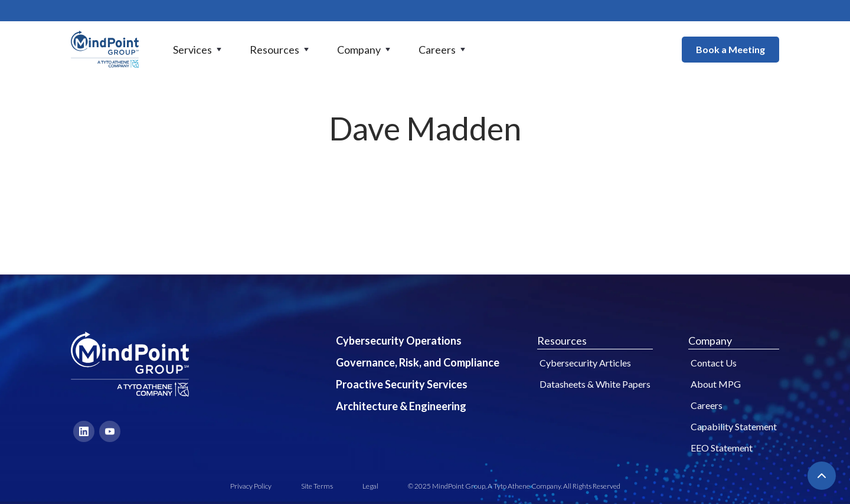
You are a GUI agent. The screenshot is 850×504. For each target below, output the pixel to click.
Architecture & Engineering (401, 406)
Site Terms (317, 486)
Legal (370, 486)
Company (710, 341)
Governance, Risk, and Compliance (418, 362)
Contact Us (714, 363)
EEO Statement (722, 448)
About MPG (716, 384)
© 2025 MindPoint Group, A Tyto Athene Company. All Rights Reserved (514, 486)
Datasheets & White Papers (595, 384)
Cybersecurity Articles (585, 363)
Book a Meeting (730, 49)
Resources (562, 341)
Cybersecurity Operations (399, 341)
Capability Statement (734, 426)
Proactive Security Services (402, 384)
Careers (707, 405)
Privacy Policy (251, 486)
